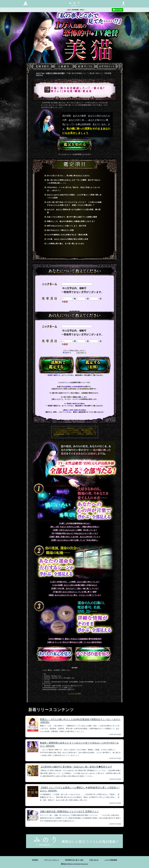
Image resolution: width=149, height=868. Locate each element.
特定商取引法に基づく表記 (74, 860)
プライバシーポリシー (50, 860)
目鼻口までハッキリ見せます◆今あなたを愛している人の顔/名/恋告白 (75, 642)
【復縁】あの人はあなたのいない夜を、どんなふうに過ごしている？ (74, 595)
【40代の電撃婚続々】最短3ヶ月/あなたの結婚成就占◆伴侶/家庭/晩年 (74, 639)
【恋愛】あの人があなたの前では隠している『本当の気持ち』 (74, 540)
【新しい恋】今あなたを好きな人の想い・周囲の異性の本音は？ (74, 527)
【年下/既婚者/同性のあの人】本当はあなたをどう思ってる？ (75, 533)
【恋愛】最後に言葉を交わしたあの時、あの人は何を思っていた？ (74, 537)
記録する (67, 353)
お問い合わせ (95, 860)
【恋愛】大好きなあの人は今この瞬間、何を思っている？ (74, 530)
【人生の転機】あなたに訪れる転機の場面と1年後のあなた (74, 585)
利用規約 (33, 860)
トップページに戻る (75, 693)
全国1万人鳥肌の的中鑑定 (55, 73)
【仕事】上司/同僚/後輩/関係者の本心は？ (74, 523)
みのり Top (40, 73)
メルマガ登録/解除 (112, 860)
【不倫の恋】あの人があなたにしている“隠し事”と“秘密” (74, 592)
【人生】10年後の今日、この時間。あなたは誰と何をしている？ (74, 582)
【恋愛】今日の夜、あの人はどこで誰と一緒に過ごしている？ (74, 589)
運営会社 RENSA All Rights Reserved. (74, 864)
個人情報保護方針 (59, 434)
